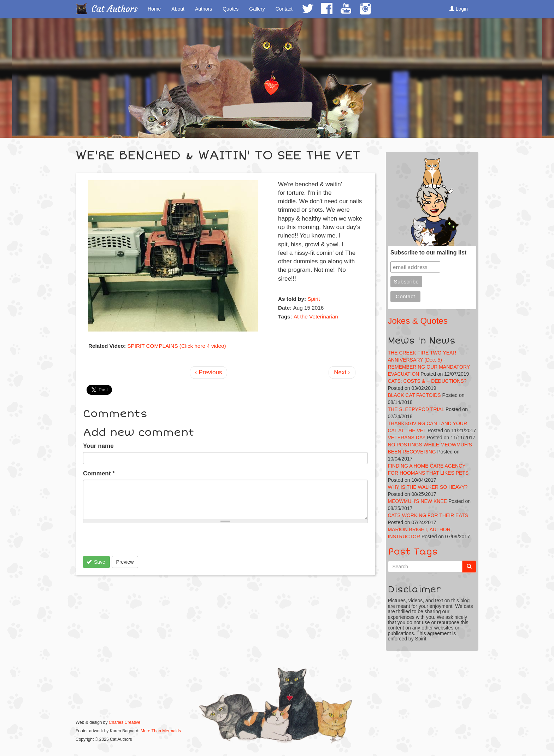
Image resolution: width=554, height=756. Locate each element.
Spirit (314, 299)
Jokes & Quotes (418, 321)
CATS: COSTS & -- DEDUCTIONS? (427, 381)
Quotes (231, 9)
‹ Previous (209, 372)
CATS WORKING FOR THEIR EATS (428, 515)
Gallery (257, 9)
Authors (204, 9)
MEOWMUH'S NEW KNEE (418, 501)
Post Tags (413, 552)
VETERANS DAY (407, 438)
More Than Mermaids (161, 731)
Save (96, 562)
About (178, 9)
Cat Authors (115, 9)
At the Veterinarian (316, 317)
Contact (284, 9)
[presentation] (137, 542)
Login (459, 9)
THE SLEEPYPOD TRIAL (416, 409)
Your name (98, 446)
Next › (342, 372)
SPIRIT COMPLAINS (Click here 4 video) (176, 346)
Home (154, 9)
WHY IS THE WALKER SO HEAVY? (428, 487)
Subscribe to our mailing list (428, 253)
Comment (99, 473)
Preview (125, 562)
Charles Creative (125, 722)
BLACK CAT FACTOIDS (414, 395)
